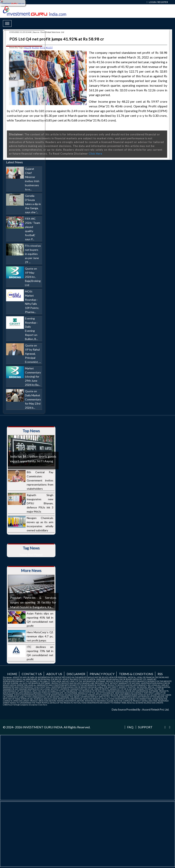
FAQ (130, 727)
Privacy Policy (102, 674)
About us (54, 674)
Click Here (95, 154)
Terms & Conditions (136, 674)
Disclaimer (76, 674)
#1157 (49, 47)
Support (145, 727)
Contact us (32, 674)
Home (12, 674)
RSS (160, 674)
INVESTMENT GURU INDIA (43, 727)
